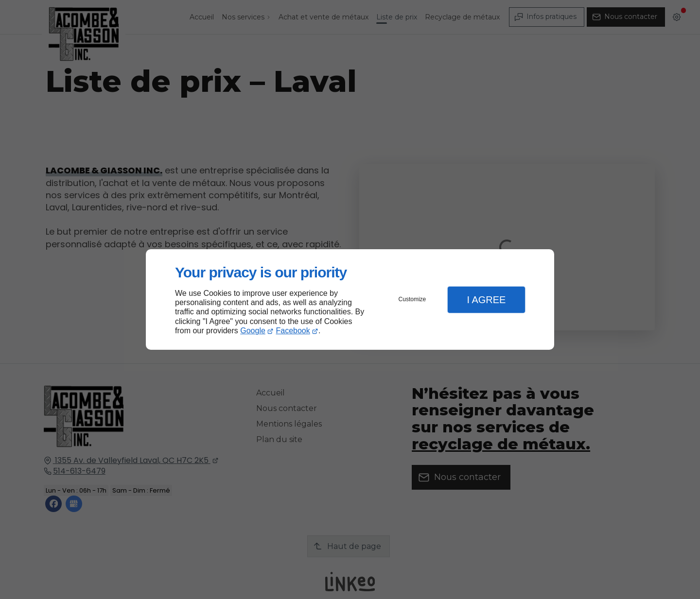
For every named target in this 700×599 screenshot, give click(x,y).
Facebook (293, 331)
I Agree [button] (486, 300)
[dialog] (350, 299)
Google (253, 331)
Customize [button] (412, 299)
